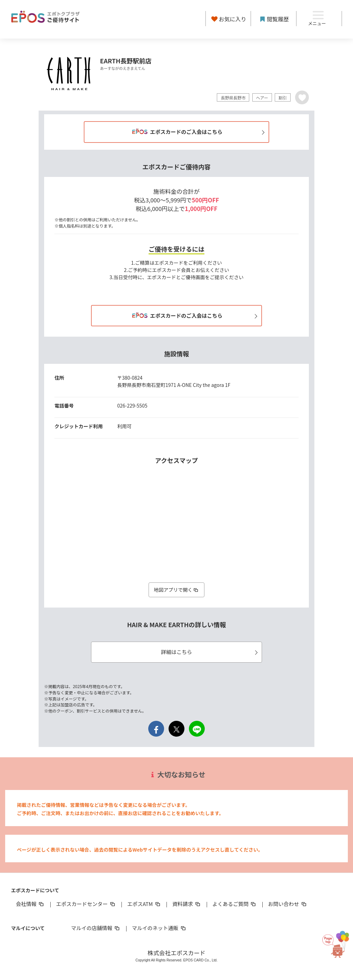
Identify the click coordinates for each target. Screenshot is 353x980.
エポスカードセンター (86, 904)
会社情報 (30, 904)
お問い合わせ (288, 904)
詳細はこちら (210, 652)
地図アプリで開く (176, 590)
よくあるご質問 (235, 904)
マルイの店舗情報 (96, 928)
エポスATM (144, 904)
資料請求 (187, 904)
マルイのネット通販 (159, 928)
